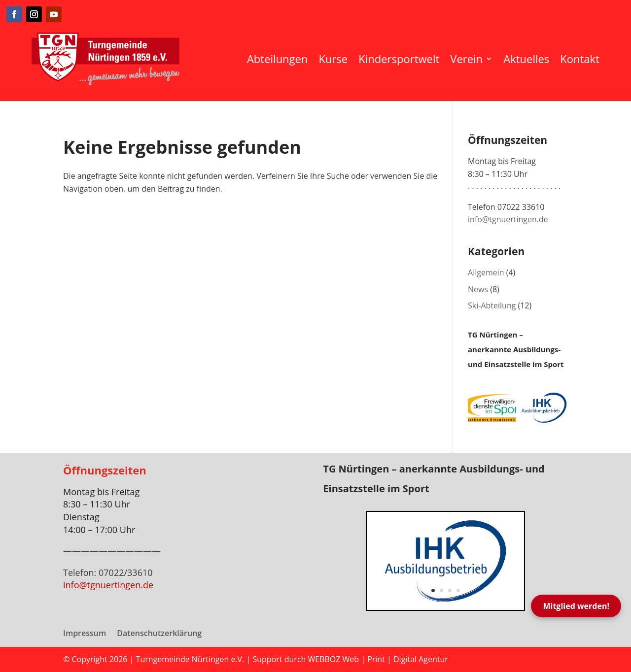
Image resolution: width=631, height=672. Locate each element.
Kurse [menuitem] (333, 59)
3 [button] (450, 590)
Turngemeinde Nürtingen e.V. (191, 659)
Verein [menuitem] (466, 59)
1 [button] (433, 590)
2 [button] (441, 590)
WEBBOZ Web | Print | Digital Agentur (378, 659)
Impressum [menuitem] (85, 634)
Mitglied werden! (576, 606)
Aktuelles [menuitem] (526, 59)
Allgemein (486, 272)
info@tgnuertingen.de (508, 219)
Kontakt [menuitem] (580, 59)
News (478, 289)
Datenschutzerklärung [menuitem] (159, 634)
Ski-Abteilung (492, 305)
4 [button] (458, 590)
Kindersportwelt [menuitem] (399, 59)
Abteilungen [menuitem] (277, 59)
